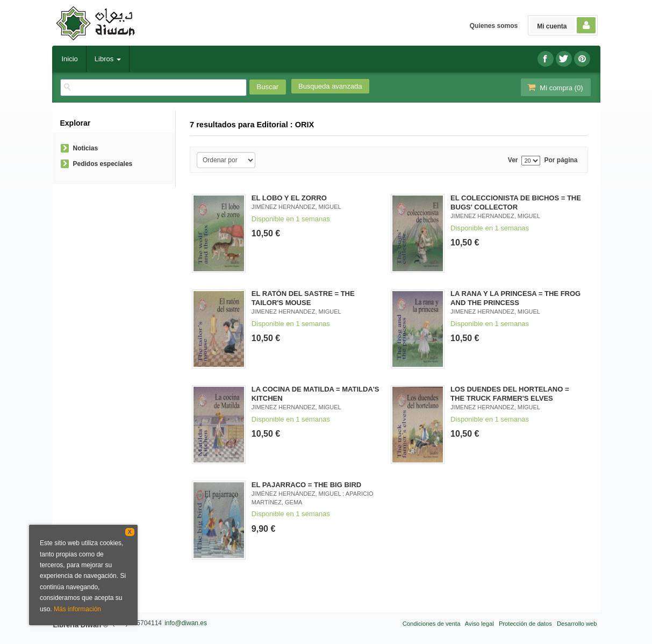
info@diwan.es (186, 623)
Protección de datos (525, 624)
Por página (561, 160)
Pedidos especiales (103, 164)
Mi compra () (555, 87)
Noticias (86, 148)
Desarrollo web (577, 624)
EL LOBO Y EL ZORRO (289, 198)
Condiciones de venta (432, 624)
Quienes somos (494, 26)
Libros (108, 59)
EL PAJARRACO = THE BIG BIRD (306, 485)
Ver (513, 160)
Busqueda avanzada (330, 86)
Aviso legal (479, 624)
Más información (77, 609)
